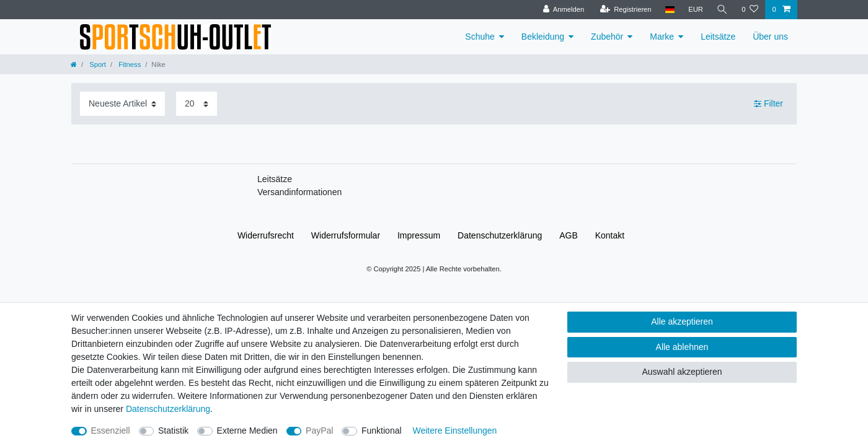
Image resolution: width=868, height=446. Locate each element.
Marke (662, 37)
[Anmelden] (564, 10)
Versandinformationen (299, 192)
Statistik (173, 431)
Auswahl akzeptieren (682, 372)
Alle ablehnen (682, 347)
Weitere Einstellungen (454, 431)
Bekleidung (543, 37)
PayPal (319, 431)
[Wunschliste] (750, 10)
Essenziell (111, 431)
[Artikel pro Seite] (197, 104)
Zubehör (607, 37)
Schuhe (480, 37)
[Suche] (722, 10)
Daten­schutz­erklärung (500, 235)
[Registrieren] (625, 10)
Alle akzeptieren (682, 321)
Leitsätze (718, 37)
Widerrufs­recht (266, 235)
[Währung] (696, 10)
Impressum (419, 235)
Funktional (382, 431)
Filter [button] (768, 104)
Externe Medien (247, 431)
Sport (97, 64)
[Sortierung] (122, 104)
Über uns (770, 37)
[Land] (670, 10)
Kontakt (610, 235)
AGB (569, 235)
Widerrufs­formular (346, 235)
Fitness (129, 64)
